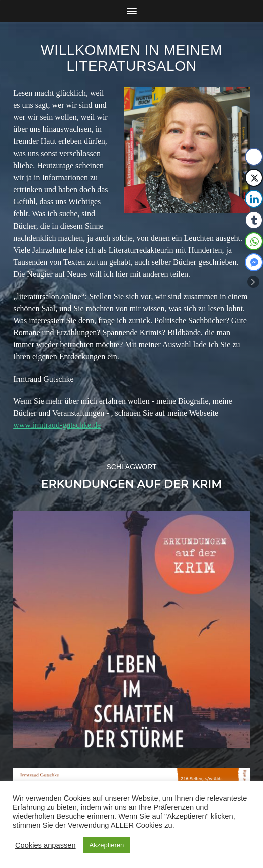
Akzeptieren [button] (107, 845)
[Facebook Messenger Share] (254, 262)
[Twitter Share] (254, 178)
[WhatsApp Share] (254, 241)
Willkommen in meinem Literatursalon (131, 58)
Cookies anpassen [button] (46, 845)
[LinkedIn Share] (254, 199)
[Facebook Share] (254, 157)
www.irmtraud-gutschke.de (57, 425)
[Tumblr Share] (254, 220)
